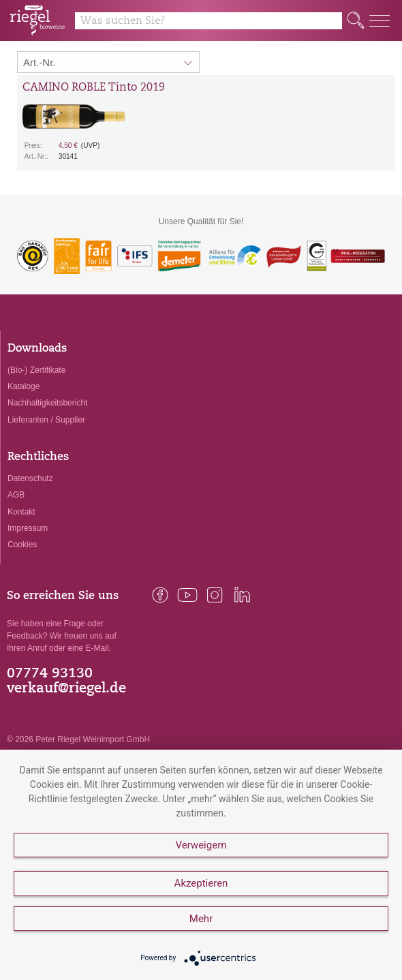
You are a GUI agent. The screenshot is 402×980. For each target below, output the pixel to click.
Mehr (201, 919)
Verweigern (201, 845)
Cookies (22, 545)
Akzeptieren (201, 883)
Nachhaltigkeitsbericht (47, 403)
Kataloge (24, 386)
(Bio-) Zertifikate (36, 370)
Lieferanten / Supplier (46, 420)
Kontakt (21, 512)
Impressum (28, 528)
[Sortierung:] (108, 62)
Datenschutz (30, 478)
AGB (16, 495)
